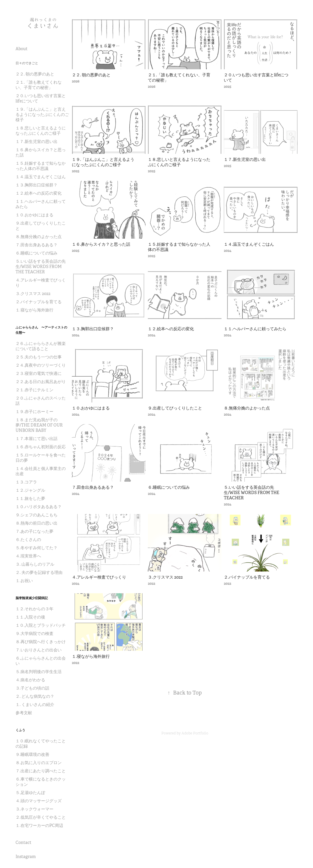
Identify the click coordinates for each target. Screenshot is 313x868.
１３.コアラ (26, 482)
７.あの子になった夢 (34, 531)
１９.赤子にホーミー (34, 412)
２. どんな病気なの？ (35, 696)
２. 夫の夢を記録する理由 (39, 572)
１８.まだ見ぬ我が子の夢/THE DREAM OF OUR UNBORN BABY (39, 425)
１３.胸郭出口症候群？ (37, 185)
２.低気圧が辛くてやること (41, 817)
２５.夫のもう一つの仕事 (39, 357)
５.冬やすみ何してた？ (37, 548)
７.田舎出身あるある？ (37, 245)
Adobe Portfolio (195, 733)
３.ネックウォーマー (34, 809)
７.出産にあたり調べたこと (41, 771)
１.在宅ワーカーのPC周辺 (39, 825)
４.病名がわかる (30, 680)
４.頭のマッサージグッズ (39, 801)
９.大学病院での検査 (34, 633)
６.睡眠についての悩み (37, 253)
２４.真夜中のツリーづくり (41, 365)
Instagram (26, 857)
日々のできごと (27, 63)
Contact (23, 842)
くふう (20, 730)
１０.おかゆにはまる (34, 215)
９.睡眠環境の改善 (32, 754)
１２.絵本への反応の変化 (39, 193)
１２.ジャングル (30, 490)
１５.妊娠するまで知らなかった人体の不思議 (41, 166)
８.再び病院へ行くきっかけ (41, 642)
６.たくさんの (28, 540)
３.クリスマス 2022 (33, 294)
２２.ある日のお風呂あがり (41, 382)
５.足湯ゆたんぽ (30, 793)
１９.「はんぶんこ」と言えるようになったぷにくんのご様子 (42, 114)
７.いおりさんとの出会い (39, 650)
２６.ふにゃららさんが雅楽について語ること (41, 346)
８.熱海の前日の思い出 (37, 523)
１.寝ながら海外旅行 (34, 310)
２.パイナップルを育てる (39, 302)
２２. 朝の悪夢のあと (35, 74)
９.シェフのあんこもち (37, 515)
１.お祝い (24, 581)
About (22, 49)
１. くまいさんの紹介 (35, 704)
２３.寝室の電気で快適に (39, 373)
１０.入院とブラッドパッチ (41, 625)
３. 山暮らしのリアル (35, 564)
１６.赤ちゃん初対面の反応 (41, 447)
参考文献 (24, 713)
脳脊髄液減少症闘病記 (32, 598)
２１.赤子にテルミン (34, 390)
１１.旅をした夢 (30, 498)
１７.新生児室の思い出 (37, 141)
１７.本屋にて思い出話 (37, 439)
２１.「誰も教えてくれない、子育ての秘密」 (39, 85)
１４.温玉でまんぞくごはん (41, 177)
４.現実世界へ (28, 556)
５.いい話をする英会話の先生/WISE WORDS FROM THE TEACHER (41, 267)
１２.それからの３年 (34, 609)
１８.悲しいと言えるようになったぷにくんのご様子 (41, 131)
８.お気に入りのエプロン (39, 763)
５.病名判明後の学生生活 (39, 672)
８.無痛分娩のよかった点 (39, 237)
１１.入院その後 (30, 617)
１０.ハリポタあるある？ (39, 507)
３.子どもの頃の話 (32, 688)
